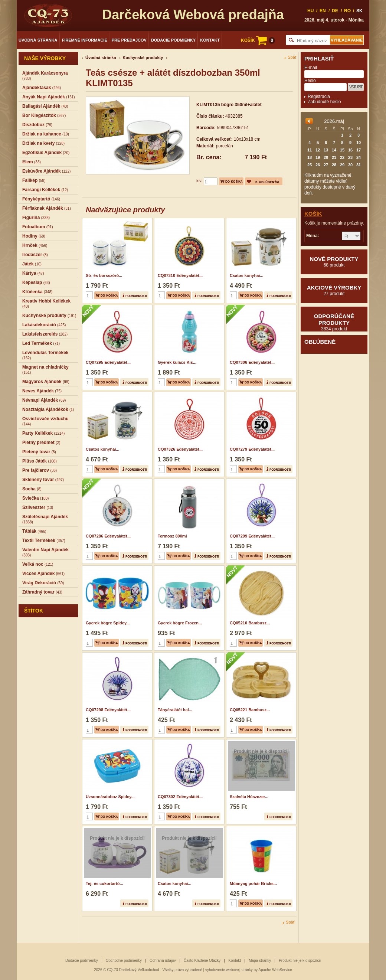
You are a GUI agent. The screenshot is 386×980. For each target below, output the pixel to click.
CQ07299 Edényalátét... (252, 536)
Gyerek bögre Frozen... (180, 623)
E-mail (311, 68)
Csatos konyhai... (246, 275)
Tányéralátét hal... (175, 710)
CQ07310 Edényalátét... (180, 275)
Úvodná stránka (38, 40)
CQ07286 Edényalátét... (108, 536)
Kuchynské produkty (143, 58)
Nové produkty (334, 262)
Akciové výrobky (334, 290)
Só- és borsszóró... (104, 275)
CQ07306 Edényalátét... (252, 362)
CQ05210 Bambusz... (250, 623)
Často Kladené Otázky (202, 961)
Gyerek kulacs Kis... (177, 362)
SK (359, 11)
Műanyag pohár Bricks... (253, 883)
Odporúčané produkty (334, 322)
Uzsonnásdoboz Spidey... (110, 797)
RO (347, 11)
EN (323, 11)
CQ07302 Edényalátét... (180, 797)
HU (310, 11)
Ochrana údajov (163, 961)
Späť (292, 57)
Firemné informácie (85, 40)
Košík (313, 214)
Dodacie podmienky (173, 40)
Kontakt (210, 40)
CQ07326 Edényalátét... (180, 449)
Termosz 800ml (172, 536)
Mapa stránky (260, 961)
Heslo (310, 81)
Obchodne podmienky (124, 961)
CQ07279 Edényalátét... (252, 449)
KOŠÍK (258, 40)
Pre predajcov (129, 40)
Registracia (319, 97)
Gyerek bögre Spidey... (108, 623)
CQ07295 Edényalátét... (108, 362)
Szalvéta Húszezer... (249, 797)
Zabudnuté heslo (324, 102)
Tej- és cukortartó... (104, 883)
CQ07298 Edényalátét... (108, 710)
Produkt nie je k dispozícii (300, 961)
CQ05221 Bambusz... (250, 710)
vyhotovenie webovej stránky (229, 970)
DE (335, 11)
